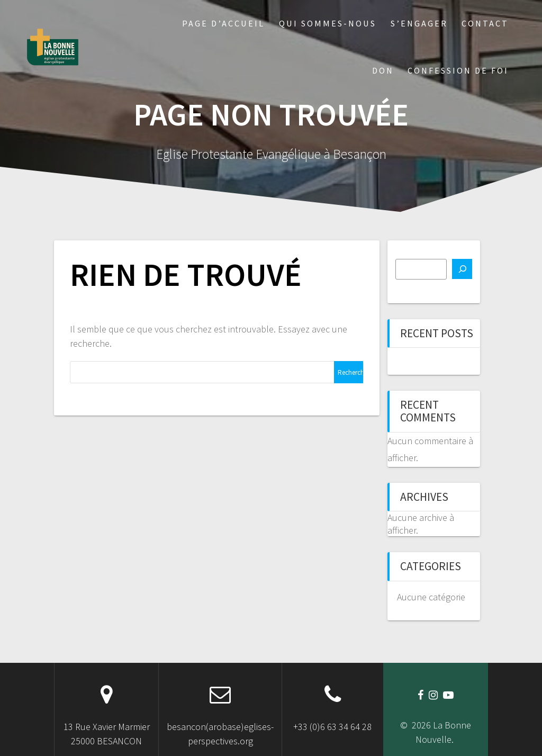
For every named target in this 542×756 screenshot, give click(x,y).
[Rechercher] (462, 269)
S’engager (419, 23)
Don (383, 70)
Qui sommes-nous (328, 23)
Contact (485, 23)
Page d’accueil (223, 23)
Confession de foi (458, 70)
